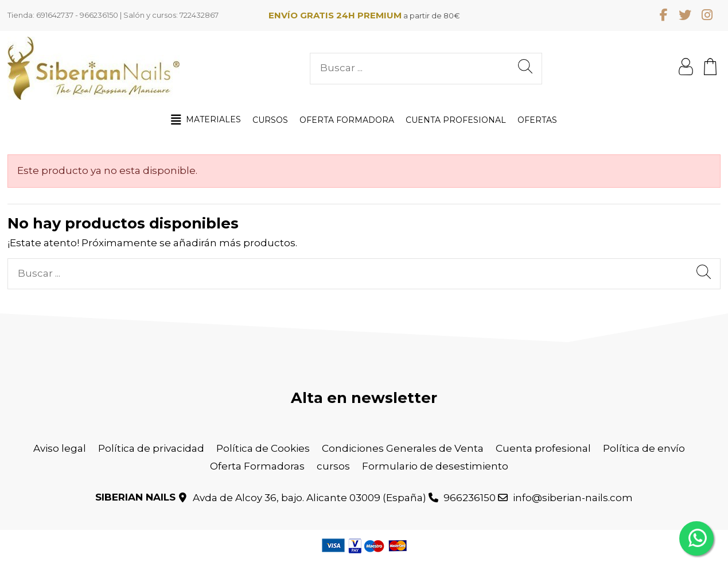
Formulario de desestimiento (435, 466)
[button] (206, 120)
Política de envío (644, 448)
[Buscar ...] (525, 69)
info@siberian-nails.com (573, 498)
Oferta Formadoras (257, 466)
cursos (333, 466)
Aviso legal (60, 448)
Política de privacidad (151, 448)
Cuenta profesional (543, 448)
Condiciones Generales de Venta (403, 448)
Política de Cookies (263, 448)
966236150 (470, 498)
